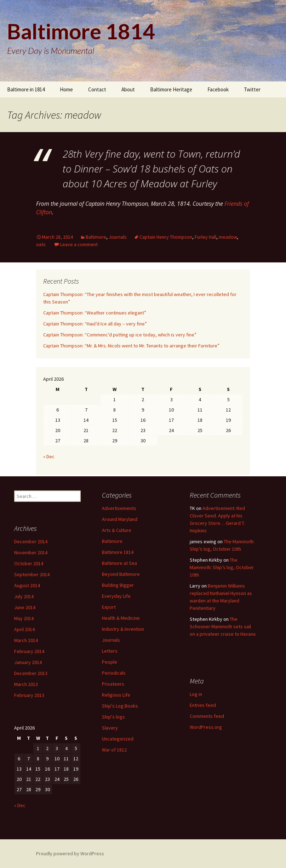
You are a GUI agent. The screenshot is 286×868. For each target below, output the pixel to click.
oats (41, 244)
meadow (228, 237)
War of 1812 (114, 750)
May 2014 (24, 618)
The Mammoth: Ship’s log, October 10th (222, 567)
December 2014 (31, 541)
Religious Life (116, 695)
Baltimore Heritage (171, 89)
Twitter (252, 89)
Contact (97, 89)
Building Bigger (118, 585)
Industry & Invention (123, 629)
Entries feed (203, 705)
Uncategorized (118, 739)
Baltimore (96, 237)
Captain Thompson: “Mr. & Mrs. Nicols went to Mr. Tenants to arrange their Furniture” (131, 346)
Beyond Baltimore (121, 574)
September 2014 (32, 574)
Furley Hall (205, 237)
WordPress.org (206, 727)
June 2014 (25, 607)
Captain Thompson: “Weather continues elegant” (95, 313)
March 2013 (26, 684)
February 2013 (29, 695)
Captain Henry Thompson (166, 237)
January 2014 (28, 662)
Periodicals (114, 673)
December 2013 (31, 673)
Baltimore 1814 (118, 552)
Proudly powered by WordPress (70, 853)
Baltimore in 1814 (26, 89)
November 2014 (31, 552)
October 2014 (29, 563)
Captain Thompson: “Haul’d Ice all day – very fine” (95, 324)
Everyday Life (116, 596)
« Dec (49, 456)
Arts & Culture (117, 530)
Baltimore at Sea (119, 563)
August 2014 (27, 585)
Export (109, 607)
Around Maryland (120, 519)
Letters (110, 651)
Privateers (113, 684)
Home (66, 89)
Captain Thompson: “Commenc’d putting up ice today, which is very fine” (120, 335)
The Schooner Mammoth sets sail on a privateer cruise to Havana (223, 626)
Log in (196, 694)
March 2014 (26, 640)
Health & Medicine (121, 618)
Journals (118, 237)
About (128, 89)
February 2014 (29, 651)
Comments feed (207, 716)
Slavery (110, 728)
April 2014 (24, 629)
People (110, 662)
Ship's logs (113, 717)
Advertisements (119, 508)
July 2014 (24, 596)
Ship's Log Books (120, 706)
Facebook (218, 89)
